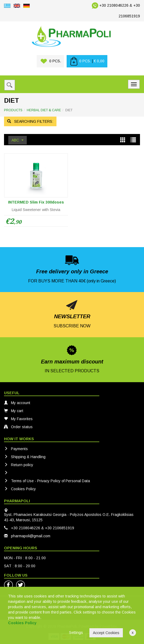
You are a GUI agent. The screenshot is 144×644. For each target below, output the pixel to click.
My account (17, 403)
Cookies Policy (20, 489)
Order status (18, 427)
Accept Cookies (106, 633)
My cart (14, 411)
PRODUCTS (13, 110)
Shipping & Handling (25, 457)
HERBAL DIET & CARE (44, 110)
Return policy (19, 465)
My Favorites (18, 419)
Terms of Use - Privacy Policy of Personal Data (47, 481)
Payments (16, 449)
